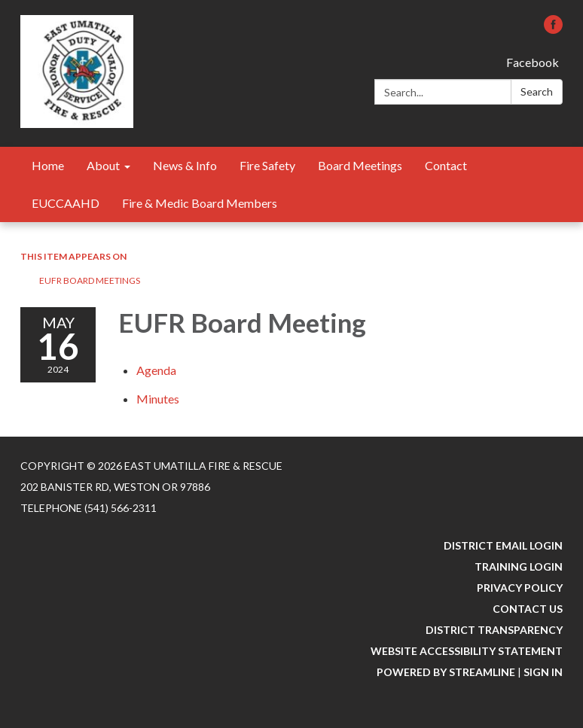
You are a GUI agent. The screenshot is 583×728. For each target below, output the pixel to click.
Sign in (543, 672)
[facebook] (553, 29)
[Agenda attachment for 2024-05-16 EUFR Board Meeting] (156, 370)
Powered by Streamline (446, 672)
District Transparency (494, 630)
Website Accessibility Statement (467, 651)
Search (537, 91)
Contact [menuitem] (446, 165)
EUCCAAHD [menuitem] (66, 203)
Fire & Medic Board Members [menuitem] (200, 203)
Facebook (533, 62)
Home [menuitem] (48, 165)
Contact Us (528, 609)
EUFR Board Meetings (90, 280)
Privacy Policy (520, 588)
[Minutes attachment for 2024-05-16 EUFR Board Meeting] (158, 399)
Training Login (519, 567)
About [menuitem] (103, 165)
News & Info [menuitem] (185, 165)
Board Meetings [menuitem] (360, 165)
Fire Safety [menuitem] (267, 165)
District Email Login (503, 545)
